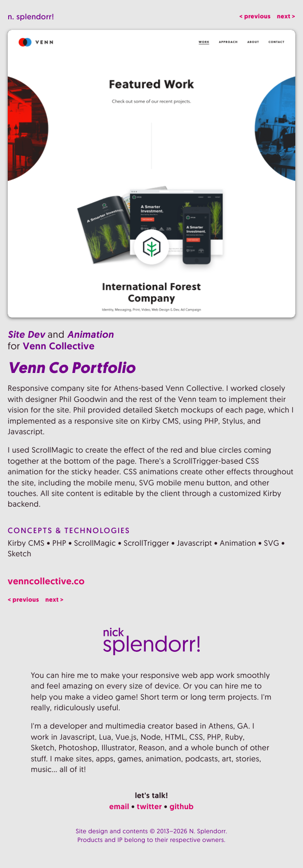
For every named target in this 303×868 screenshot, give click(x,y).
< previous (255, 17)
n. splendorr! (31, 17)
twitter (150, 806)
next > (286, 17)
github (182, 806)
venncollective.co (46, 581)
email (119, 806)
